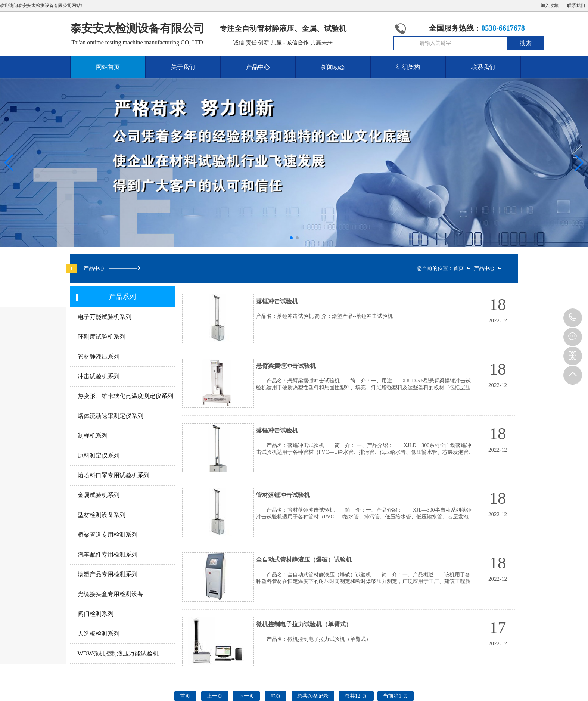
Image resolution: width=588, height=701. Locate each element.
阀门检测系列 (96, 614)
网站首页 (108, 67)
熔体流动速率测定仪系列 (111, 416)
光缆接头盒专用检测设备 (111, 594)
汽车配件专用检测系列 (108, 554)
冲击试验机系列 (99, 376)
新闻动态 (333, 67)
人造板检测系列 (99, 634)
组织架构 (408, 67)
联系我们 (576, 6)
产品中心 (258, 67)
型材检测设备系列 (102, 515)
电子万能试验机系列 (105, 317)
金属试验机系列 (99, 495)
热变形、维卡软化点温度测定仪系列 (125, 396)
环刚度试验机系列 (102, 337)
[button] (579, 163)
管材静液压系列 (99, 356)
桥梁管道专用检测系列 (108, 535)
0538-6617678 (573, 318)
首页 (458, 268)
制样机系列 (93, 436)
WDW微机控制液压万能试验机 (118, 653)
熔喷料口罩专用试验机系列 (113, 475)
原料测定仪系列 (99, 455)
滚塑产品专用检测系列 (108, 574)
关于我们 (183, 67)
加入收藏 (550, 6)
